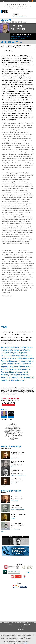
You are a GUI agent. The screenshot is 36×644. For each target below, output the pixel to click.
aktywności (27, 624)
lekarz (23, 39)
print (13, 42)
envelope (10, 42)
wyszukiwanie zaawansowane (20, 16)
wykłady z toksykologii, (21, 377)
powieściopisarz (15, 458)
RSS (32, 1)
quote (17, 42)
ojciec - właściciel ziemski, (11, 364)
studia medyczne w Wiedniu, (19, 350)
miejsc (20, 631)
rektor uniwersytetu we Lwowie (19, 476)
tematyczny (21, 629)
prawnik (13, 518)
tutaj (26, 643)
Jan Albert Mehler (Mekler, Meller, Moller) (18, 524)
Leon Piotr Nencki (17, 497)
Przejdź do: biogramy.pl (7, 1)
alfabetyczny (22, 627)
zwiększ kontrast (21, 1)
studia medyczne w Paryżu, (12, 358)
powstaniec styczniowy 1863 (18, 510)
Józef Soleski (15, 506)
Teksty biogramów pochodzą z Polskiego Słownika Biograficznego (18, 622)
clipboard (6, 42)
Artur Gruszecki (16, 479)
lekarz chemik (15, 501)
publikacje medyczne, (10, 347)
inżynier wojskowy (16, 529)
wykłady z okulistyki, (25, 361)
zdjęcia (4, 419)
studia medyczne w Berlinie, (21, 355)
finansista (14, 467)
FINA (15, 1)
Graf (11, 419)
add (21, 42)
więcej (3, 487)
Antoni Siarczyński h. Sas (19, 514)
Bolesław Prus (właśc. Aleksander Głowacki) (18, 453)
